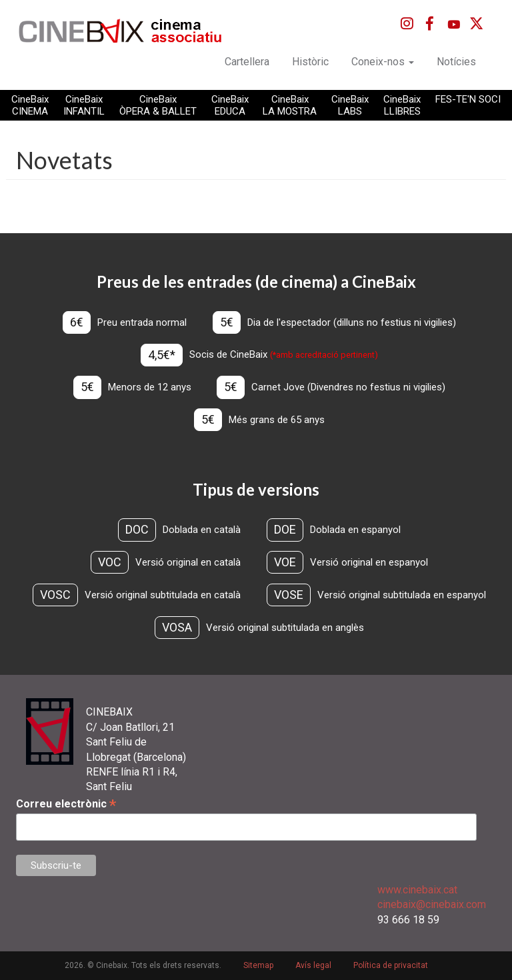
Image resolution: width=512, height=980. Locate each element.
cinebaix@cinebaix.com (432, 904)
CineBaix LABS (350, 105)
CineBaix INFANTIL (84, 105)
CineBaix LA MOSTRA (290, 105)
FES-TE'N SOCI (468, 99)
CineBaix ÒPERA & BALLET (158, 105)
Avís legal (313, 965)
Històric (310, 62)
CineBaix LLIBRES (402, 105)
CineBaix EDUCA (230, 105)
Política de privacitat (391, 965)
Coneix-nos (383, 62)
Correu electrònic (66, 804)
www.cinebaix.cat (417, 890)
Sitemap (258, 965)
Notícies (456, 62)
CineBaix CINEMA (30, 105)
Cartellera (247, 62)
